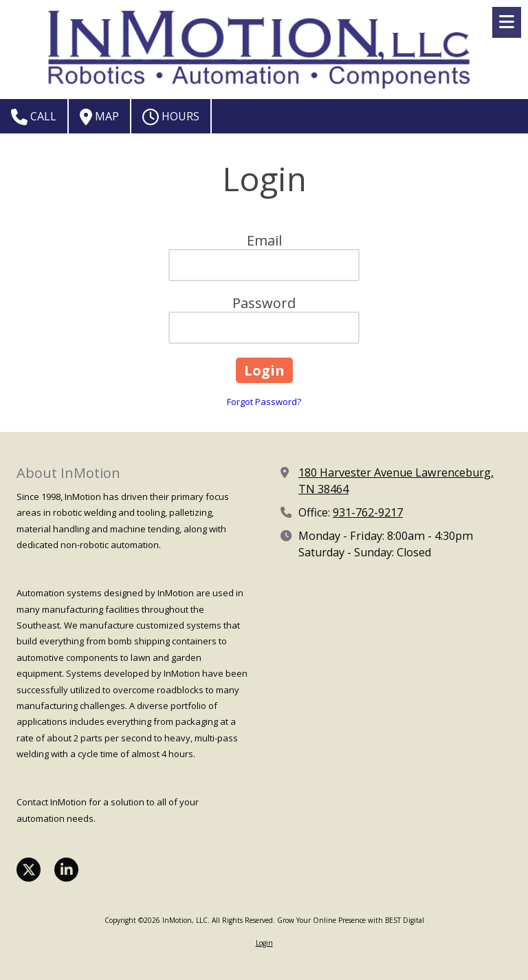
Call (34, 117)
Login (264, 943)
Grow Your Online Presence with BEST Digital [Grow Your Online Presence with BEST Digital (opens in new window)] (351, 920)
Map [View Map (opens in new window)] (99, 117)
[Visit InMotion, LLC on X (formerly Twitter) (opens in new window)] (29, 870)
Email (264, 240)
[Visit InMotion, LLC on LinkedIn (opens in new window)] (66, 870)
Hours (171, 117)
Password (264, 303)
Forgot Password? (264, 402)
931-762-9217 (368, 512)
